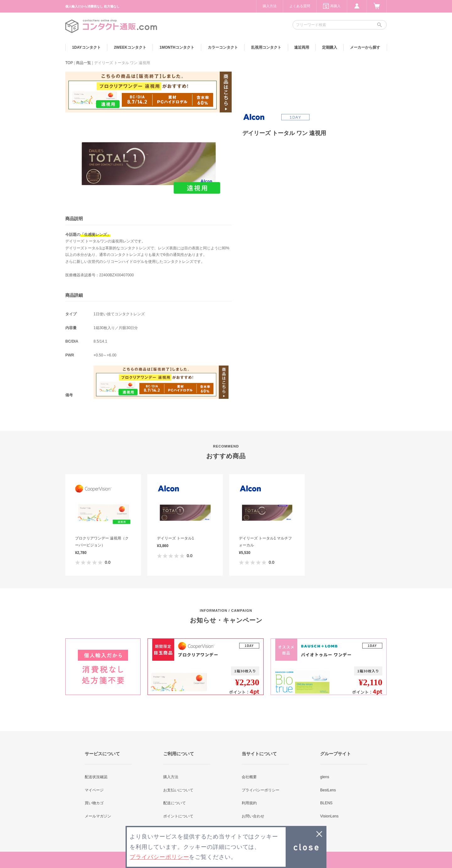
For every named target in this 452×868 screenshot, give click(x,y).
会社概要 (249, 777)
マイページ (94, 790)
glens (325, 777)
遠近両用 (302, 47)
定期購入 (330, 47)
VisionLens (329, 816)
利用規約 (249, 803)
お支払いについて (178, 790)
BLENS (326, 803)
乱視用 (266, 47)
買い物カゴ (94, 803)
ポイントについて (178, 816)
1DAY (86, 47)
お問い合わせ (253, 816)
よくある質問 (300, 6)
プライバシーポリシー (261, 790)
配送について (175, 803)
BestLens (328, 790)
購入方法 (270, 6)
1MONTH (177, 47)
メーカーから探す (365, 47)
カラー (223, 47)
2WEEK (130, 47)
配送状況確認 (96, 777)
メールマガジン (98, 816)
